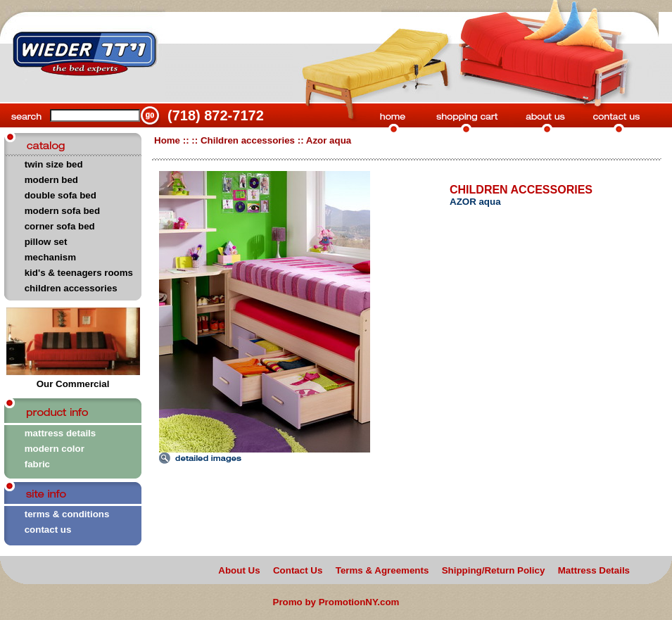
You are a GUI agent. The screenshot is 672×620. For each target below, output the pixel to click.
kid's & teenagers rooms (79, 273)
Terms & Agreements (382, 570)
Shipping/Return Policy (494, 570)
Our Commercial (73, 380)
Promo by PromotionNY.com (336, 602)
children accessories (71, 288)
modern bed (51, 180)
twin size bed (54, 164)
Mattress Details (594, 570)
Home (167, 140)
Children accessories (248, 140)
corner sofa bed (60, 226)
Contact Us (298, 570)
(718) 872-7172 (216, 115)
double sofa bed (61, 195)
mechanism (50, 257)
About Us (239, 570)
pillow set (46, 242)
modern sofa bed (62, 211)
